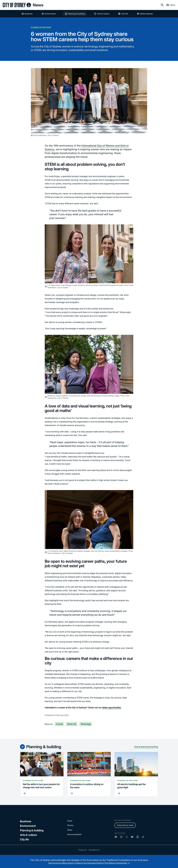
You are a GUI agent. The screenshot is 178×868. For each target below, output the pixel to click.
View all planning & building (146, 747)
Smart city (72, 724)
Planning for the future (41, 27)
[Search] (162, 5)
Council (59, 724)
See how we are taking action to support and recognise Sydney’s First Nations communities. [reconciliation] (88, 863)
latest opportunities (111, 708)
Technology (86, 724)
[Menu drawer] (171, 5)
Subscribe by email (125, 825)
